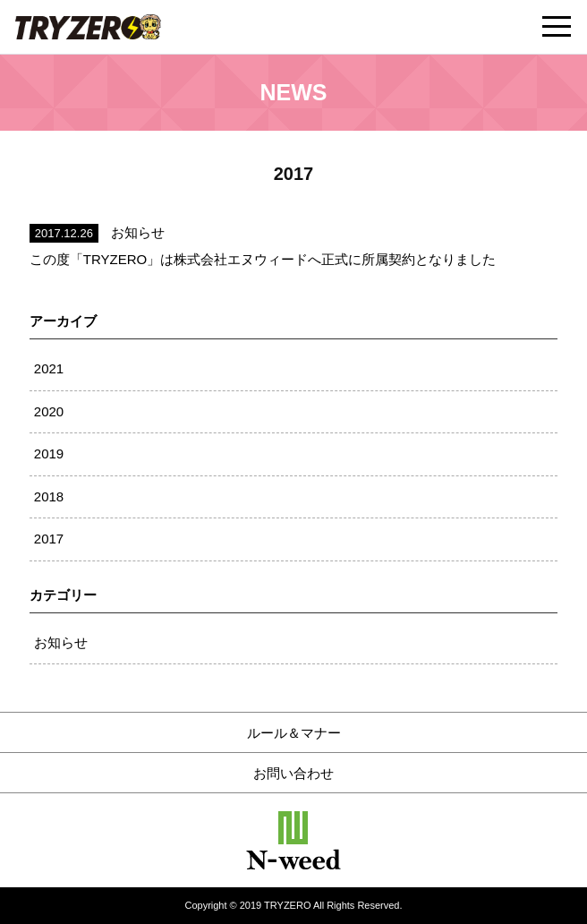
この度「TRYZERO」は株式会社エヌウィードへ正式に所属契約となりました (263, 259)
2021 (49, 368)
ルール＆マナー (294, 733)
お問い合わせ (293, 773)
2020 (49, 411)
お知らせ (61, 642)
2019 (49, 453)
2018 (49, 496)
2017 (49, 539)
